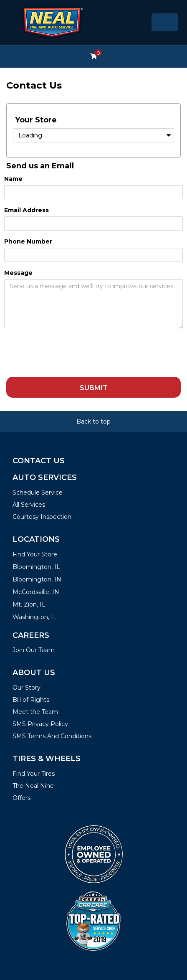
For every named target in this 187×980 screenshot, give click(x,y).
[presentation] (68, 352)
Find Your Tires (34, 774)
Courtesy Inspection (42, 517)
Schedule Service (38, 493)
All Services (29, 505)
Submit (94, 388)
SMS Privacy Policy (40, 724)
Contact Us (39, 461)
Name (13, 179)
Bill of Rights (31, 700)
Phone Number (28, 241)
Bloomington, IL (36, 567)
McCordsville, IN (36, 592)
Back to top (93, 421)
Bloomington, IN (37, 579)
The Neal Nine (33, 786)
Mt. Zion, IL (29, 604)
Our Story (27, 688)
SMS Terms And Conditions (52, 736)
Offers (21, 798)
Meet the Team (35, 712)
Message (18, 273)
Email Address (27, 210)
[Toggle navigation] (165, 22)
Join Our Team (34, 650)
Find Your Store (35, 554)
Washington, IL (35, 617)
